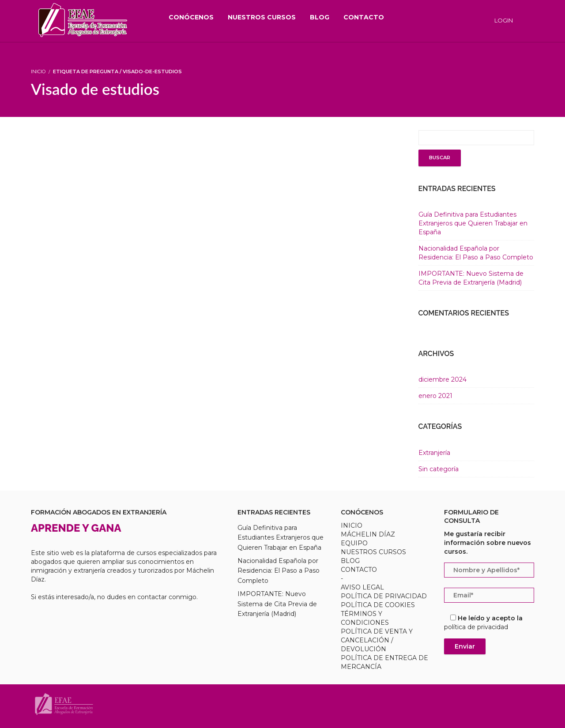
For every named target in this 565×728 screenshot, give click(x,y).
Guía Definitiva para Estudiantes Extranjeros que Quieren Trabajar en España (473, 223)
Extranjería (434, 453)
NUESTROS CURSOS (373, 552)
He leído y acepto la (483, 623)
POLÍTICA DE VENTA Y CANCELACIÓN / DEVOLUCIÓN (377, 640)
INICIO (352, 525)
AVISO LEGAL (362, 587)
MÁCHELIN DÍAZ (368, 534)
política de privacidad (476, 627)
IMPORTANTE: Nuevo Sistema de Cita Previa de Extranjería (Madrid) (277, 604)
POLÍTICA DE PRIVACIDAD (384, 596)
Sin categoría (439, 469)
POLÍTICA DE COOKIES (378, 605)
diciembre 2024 (443, 379)
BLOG (350, 561)
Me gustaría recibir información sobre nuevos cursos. (488, 543)
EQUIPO (354, 543)
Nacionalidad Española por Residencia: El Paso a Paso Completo (279, 571)
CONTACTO (359, 570)
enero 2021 (435, 396)
